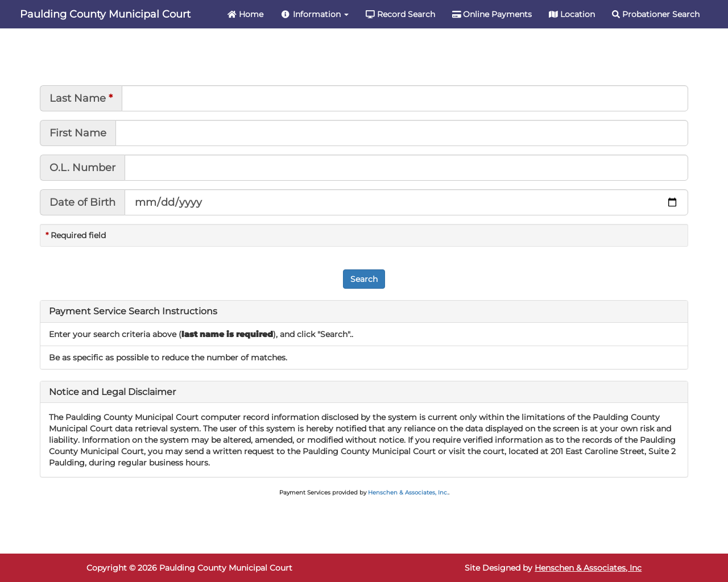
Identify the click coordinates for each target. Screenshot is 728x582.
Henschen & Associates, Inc (588, 568)
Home (245, 14)
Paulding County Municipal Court (105, 14)
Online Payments (492, 14)
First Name (78, 133)
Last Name (78, 98)
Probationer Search (656, 14)
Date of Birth (82, 202)
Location (572, 14)
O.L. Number (82, 168)
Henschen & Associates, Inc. (408, 492)
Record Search (400, 14)
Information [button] (315, 14)
